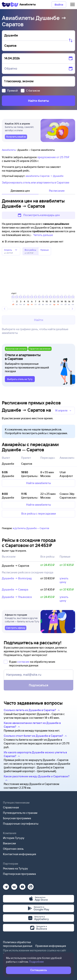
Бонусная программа (17, 818)
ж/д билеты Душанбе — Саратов (31, 528)
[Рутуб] (31, 886)
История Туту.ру (14, 838)
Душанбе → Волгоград (17, 578)
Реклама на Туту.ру (15, 868)
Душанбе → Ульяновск (17, 597)
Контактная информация (20, 854)
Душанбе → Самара (15, 589)
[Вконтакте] (14, 886)
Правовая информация (51, 946)
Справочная (11, 807)
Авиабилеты (9, 150)
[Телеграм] (6, 886)
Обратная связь (13, 849)
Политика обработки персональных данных (18, 944)
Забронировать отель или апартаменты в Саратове (36, 182)
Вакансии (9, 843)
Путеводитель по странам (20, 813)
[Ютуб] (22, 886)
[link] (16, 137)
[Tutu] (10, 4)
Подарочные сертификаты (21, 824)
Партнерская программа (19, 874)
